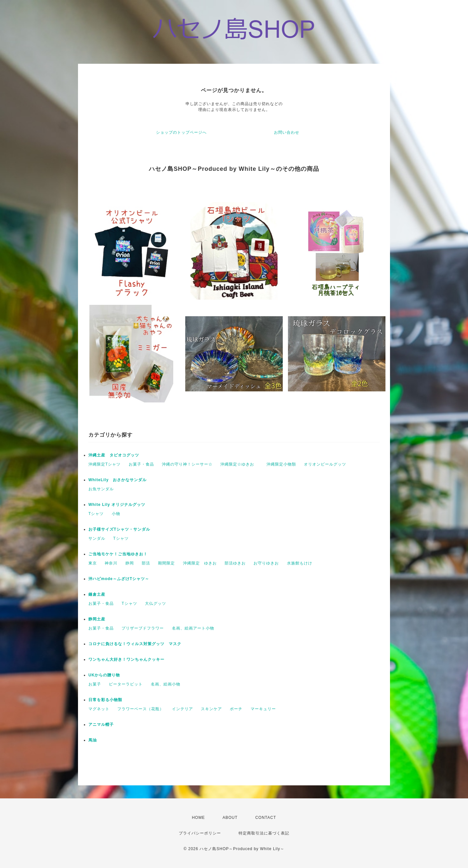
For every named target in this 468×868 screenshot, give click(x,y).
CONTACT (266, 818)
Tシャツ (96, 514)
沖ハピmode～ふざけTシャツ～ (119, 579)
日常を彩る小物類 (105, 700)
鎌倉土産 (97, 594)
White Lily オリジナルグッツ (117, 505)
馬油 (93, 740)
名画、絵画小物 (166, 684)
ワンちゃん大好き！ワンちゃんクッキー (126, 659)
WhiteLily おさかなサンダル (117, 480)
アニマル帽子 (101, 725)
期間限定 (166, 563)
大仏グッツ (156, 604)
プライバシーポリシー (200, 833)
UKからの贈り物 (104, 675)
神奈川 (111, 563)
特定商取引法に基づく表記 (264, 833)
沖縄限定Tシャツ (104, 464)
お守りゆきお (266, 563)
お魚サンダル (101, 489)
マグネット (99, 709)
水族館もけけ (300, 563)
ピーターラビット (126, 684)
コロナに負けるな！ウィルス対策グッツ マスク (135, 644)
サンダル (97, 538)
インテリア (182, 709)
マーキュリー (263, 709)
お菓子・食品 (141, 464)
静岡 (130, 563)
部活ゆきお (235, 563)
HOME (198, 818)
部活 (146, 563)
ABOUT (230, 818)
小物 (116, 514)
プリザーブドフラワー (143, 628)
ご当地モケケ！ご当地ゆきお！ (118, 554)
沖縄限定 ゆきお (200, 563)
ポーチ (236, 709)
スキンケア (211, 709)
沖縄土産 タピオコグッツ (114, 455)
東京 (93, 563)
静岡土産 (97, 619)
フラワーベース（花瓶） (141, 709)
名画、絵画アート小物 (193, 628)
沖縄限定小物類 (281, 464)
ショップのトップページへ (181, 132)
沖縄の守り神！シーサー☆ (187, 464)
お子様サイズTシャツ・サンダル (119, 529)
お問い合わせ (287, 132)
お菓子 (95, 684)
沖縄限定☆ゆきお (239, 464)
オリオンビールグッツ (325, 464)
